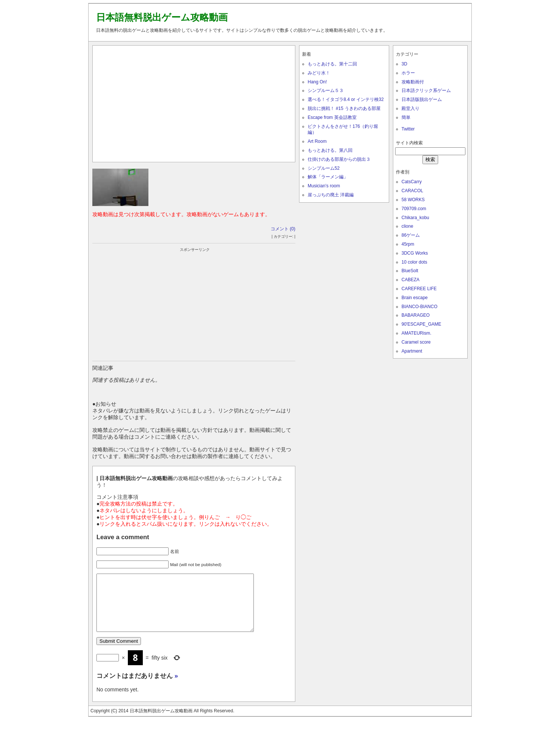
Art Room (317, 141)
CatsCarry (412, 182)
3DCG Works (415, 253)
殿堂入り (410, 108)
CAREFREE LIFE (419, 289)
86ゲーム (411, 235)
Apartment (412, 351)
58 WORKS (413, 200)
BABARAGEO (416, 315)
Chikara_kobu (415, 218)
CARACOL (412, 191)
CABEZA (410, 280)
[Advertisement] (194, 102)
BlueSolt (410, 271)
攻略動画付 (413, 82)
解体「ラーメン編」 (328, 177)
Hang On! (317, 82)
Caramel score (416, 342)
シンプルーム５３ (326, 90)
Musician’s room (324, 186)
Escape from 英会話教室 (332, 117)
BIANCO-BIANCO (419, 307)
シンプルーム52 (324, 168)
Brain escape (415, 298)
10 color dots (414, 262)
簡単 (406, 117)
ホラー (408, 73)
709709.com (414, 209)
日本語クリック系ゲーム (426, 90)
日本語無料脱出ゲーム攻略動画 (162, 17)
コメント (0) (283, 229)
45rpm (408, 244)
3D (404, 64)
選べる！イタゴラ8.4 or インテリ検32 (346, 99)
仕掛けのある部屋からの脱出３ (339, 159)
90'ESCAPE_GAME (421, 324)
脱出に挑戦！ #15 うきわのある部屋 (344, 108)
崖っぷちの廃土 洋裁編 (331, 195)
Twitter (408, 129)
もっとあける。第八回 (330, 150)
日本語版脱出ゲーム (422, 99)
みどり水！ (319, 73)
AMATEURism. (416, 333)
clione (407, 226)
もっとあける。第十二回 (332, 64)
